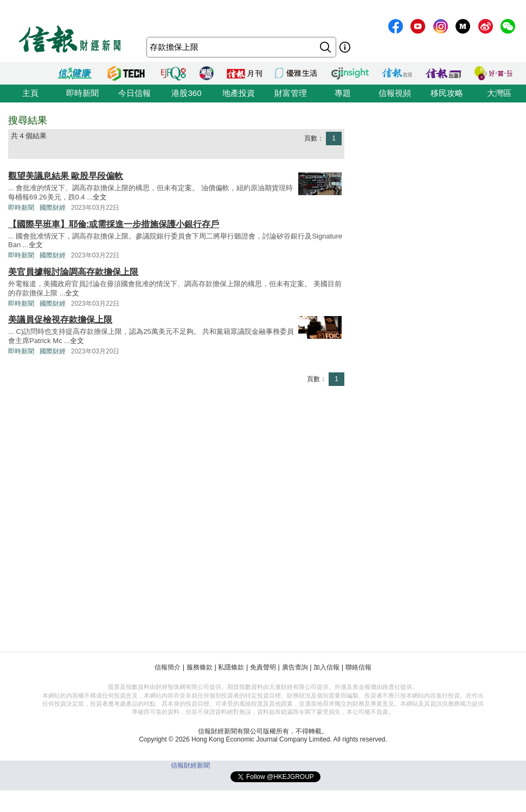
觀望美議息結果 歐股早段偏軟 (66, 176)
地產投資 (239, 93)
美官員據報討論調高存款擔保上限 (73, 272)
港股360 (186, 93)
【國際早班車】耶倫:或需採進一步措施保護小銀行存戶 (114, 224)
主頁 (30, 93)
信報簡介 (168, 667)
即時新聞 (82, 93)
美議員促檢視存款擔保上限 (60, 320)
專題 (343, 93)
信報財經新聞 (190, 765)
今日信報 (134, 93)
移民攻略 (447, 93)
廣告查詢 (295, 667)
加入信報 (326, 667)
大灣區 (499, 93)
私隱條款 (231, 667)
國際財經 (53, 208)
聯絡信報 (358, 667)
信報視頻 (395, 93)
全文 (100, 197)
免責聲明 (263, 667)
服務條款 (200, 667)
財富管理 (291, 93)
